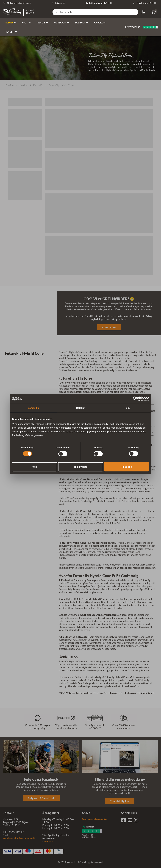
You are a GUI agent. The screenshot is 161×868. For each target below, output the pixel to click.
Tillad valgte (80, 467)
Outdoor (60, 23)
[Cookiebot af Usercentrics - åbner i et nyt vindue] (135, 399)
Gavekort (100, 23)
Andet (10, 32)
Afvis (35, 467)
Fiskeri (41, 23)
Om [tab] (128, 408)
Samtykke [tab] (33, 408)
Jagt (25, 23)
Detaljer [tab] (80, 408)
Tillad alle (126, 467)
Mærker (80, 23)
